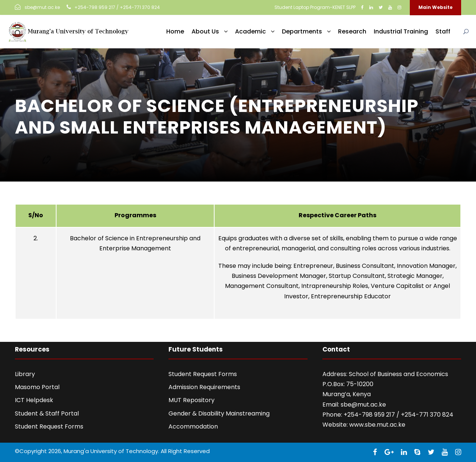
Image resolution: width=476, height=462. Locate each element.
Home (175, 31)
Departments (302, 31)
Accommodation (193, 426)
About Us (205, 31)
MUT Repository (192, 400)
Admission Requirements (204, 387)
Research (352, 31)
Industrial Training (401, 31)
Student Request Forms (49, 426)
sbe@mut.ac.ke (363, 405)
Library (25, 374)
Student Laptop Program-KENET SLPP (315, 7)
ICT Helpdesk (34, 400)
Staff (443, 31)
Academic (250, 31)
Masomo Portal (37, 387)
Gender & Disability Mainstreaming (219, 413)
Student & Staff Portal (47, 413)
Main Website (435, 7)
